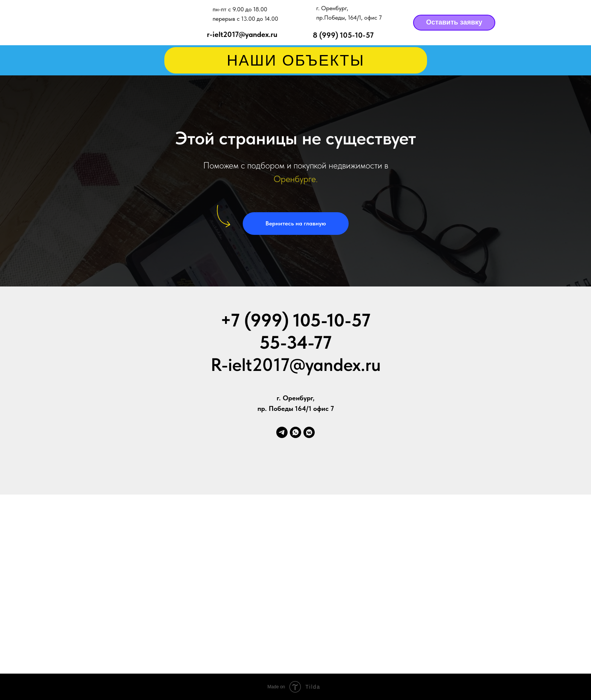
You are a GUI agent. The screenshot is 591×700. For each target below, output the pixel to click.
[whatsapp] (295, 432)
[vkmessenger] (309, 432)
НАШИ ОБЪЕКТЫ (296, 60)
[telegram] (282, 432)
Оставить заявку (454, 22)
